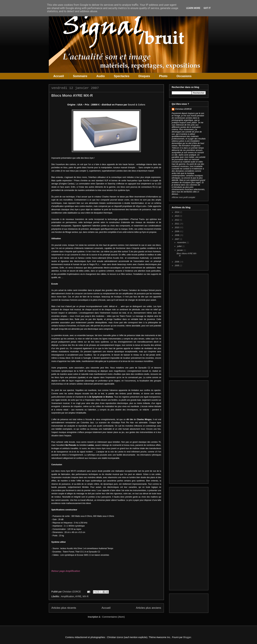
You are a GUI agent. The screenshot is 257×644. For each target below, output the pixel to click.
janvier (180, 250)
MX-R (86, 596)
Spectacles (122, 76)
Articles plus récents (64, 608)
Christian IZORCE (183, 109)
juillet (180, 246)
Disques (144, 76)
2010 (177, 228)
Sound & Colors (136, 105)
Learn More (193, 8)
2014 (177, 212)
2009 (177, 231)
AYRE (78, 596)
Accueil (59, 76)
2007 (177, 239)
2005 (177, 266)
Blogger (187, 637)
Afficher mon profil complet (183, 197)
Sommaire (80, 76)
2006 (177, 262)
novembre (182, 243)
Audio (101, 76)
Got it (207, 8)
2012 (177, 220)
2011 (177, 224)
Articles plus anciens (149, 608)
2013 (177, 216)
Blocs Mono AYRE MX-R (72, 95)
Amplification (68, 596)
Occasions (184, 76)
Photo (163, 76)
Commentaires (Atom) (113, 617)
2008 (177, 235)
